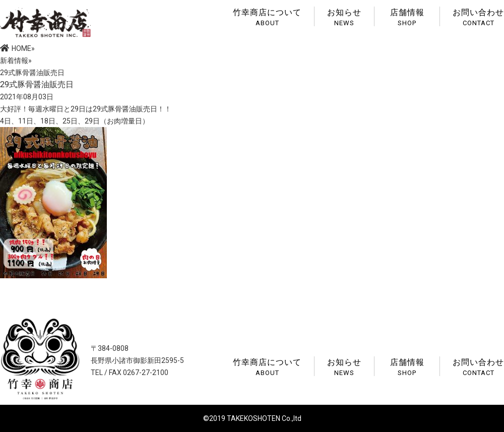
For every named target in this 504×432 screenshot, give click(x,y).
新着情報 (14, 60)
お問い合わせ (478, 17)
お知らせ (344, 17)
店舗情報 (407, 17)
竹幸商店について (267, 17)
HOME (16, 48)
